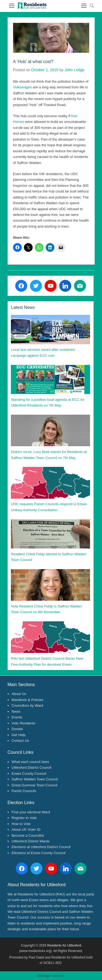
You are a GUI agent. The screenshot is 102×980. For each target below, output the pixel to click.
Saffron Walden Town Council (35, 779)
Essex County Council (29, 773)
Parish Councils (24, 791)
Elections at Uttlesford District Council (41, 847)
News (16, 711)
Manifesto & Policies (28, 700)
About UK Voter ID (26, 829)
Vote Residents (24, 723)
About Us (19, 694)
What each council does (30, 762)
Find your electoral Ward (31, 812)
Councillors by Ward (27, 705)
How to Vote (21, 824)
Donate (17, 729)
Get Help (19, 735)
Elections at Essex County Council (39, 853)
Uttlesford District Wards (31, 841)
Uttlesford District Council (32, 767)
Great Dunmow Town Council (35, 785)
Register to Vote (24, 818)
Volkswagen (22, 87)
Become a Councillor (28, 835)
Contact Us (20, 741)
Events (17, 717)
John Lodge (74, 70)
